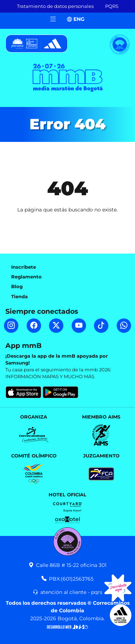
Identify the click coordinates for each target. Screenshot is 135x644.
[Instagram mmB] (11, 326)
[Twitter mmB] (56, 326)
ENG (76, 19)
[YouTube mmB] (79, 326)
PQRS (112, 6)
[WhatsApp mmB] (124, 326)
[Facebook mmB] (34, 326)
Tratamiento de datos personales (55, 6)
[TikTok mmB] (101, 326)
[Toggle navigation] (53, 19)
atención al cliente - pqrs (67, 592)
